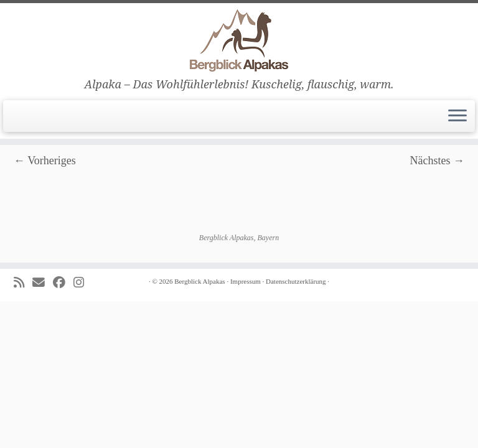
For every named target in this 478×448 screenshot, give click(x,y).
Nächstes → (437, 161)
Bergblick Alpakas (199, 281)
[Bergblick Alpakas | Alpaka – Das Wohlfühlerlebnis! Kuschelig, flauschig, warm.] (239, 40)
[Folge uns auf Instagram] (83, 283)
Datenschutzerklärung (296, 281)
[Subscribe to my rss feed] (23, 283)
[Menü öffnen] (457, 116)
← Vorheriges (45, 161)
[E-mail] (43, 283)
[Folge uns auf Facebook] (63, 283)
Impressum (246, 281)
